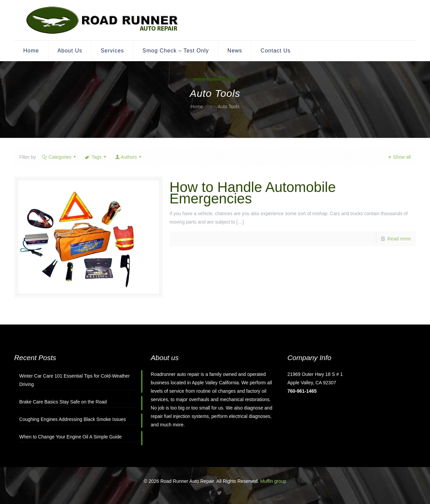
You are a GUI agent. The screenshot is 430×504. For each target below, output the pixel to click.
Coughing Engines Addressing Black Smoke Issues (73, 419)
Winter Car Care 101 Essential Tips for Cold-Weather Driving (74, 380)
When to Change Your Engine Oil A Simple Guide (70, 437)
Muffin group (273, 481)
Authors (129, 157)
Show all (399, 157)
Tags (96, 157)
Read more (399, 239)
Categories (59, 157)
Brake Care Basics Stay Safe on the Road (63, 402)
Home (197, 107)
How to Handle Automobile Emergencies (253, 193)
